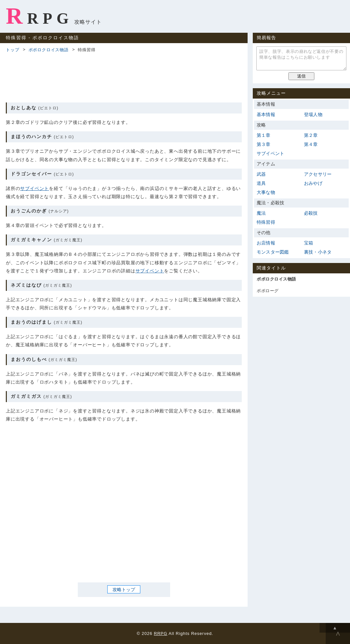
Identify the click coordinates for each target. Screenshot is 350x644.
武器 (261, 174)
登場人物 (313, 114)
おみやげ (313, 183)
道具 (261, 183)
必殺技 (311, 213)
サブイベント (35, 188)
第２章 (311, 135)
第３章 (264, 144)
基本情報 (266, 114)
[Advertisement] (124, 77)
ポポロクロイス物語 (49, 50)
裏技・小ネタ (318, 252)
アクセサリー (318, 174)
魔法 (261, 213)
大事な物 (266, 192)
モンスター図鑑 (273, 252)
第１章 (264, 135)
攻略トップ (124, 590)
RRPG (39, 16)
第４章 (311, 144)
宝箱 (309, 243)
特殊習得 (266, 222)
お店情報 (266, 243)
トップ (12, 50)
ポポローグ (268, 291)
